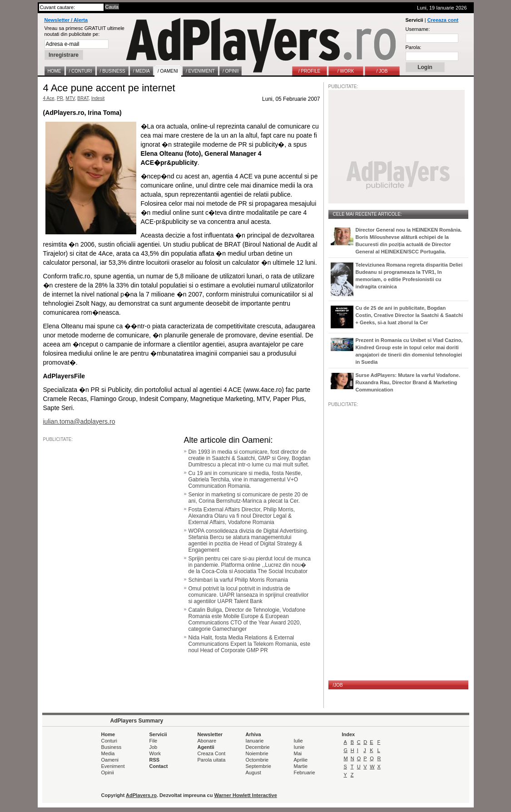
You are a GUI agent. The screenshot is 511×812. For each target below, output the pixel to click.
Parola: (414, 47)
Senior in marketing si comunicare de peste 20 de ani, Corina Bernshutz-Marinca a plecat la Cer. (248, 498)
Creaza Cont (212, 753)
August (253, 772)
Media (108, 753)
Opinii (108, 772)
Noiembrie (257, 753)
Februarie (305, 772)
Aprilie (301, 760)
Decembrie (258, 747)
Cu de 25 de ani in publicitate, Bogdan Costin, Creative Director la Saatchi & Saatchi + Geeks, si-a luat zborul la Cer (409, 315)
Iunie (299, 747)
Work (155, 753)
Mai (298, 753)
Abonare (207, 741)
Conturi (109, 741)
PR (60, 98)
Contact (159, 766)
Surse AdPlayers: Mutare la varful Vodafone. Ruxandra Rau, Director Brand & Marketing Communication (408, 382)
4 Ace (49, 98)
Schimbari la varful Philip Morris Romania (238, 580)
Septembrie (258, 766)
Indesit (98, 98)
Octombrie (257, 760)
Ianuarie (255, 741)
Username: (418, 29)
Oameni (110, 760)
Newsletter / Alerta (66, 20)
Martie (301, 766)
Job (154, 747)
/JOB (338, 685)
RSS (155, 760)
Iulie (298, 741)
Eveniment (113, 766)
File (154, 741)
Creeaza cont (443, 20)
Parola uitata (212, 760)
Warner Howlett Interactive (246, 795)
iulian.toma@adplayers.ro (79, 421)
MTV (70, 98)
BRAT (83, 98)
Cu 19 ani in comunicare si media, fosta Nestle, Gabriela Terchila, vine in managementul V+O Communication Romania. (246, 480)
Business (112, 747)
